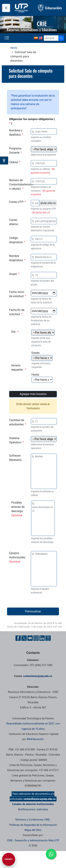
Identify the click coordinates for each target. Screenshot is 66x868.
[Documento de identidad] (44, 163)
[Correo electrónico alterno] (44, 221)
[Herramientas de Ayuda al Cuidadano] (48, 638)
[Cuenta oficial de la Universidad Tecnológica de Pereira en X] (24, 638)
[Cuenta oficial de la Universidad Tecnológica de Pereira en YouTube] (30, 638)
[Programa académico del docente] (44, 149)
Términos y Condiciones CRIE (32, 820)
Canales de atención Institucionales (33, 804)
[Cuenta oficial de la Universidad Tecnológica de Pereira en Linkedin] (42, 638)
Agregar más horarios (33, 394)
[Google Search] (51, 38)
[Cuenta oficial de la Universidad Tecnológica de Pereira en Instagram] (36, 638)
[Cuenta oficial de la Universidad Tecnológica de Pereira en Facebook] (18, 638)
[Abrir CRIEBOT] (9, 859)
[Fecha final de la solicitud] (44, 311)
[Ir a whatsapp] (51, 854)
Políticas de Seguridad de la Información (33, 825)
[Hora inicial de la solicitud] (42, 358)
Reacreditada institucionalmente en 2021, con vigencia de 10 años (33, 726)
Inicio (14, 48)
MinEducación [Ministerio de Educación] (35, 739)
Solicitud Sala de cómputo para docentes (31, 73)
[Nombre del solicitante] (44, 132)
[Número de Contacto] (44, 181)
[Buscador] (61, 38)
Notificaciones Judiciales (33, 809)
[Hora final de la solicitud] (42, 380)
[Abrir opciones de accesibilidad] (4, 160)
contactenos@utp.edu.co (38, 676)
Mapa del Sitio (33, 830)
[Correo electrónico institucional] (35, 203)
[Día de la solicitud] (43, 333)
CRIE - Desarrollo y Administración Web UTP (33, 840)
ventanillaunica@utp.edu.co (40, 799)
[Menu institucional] (6, 8)
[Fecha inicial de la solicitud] (44, 293)
